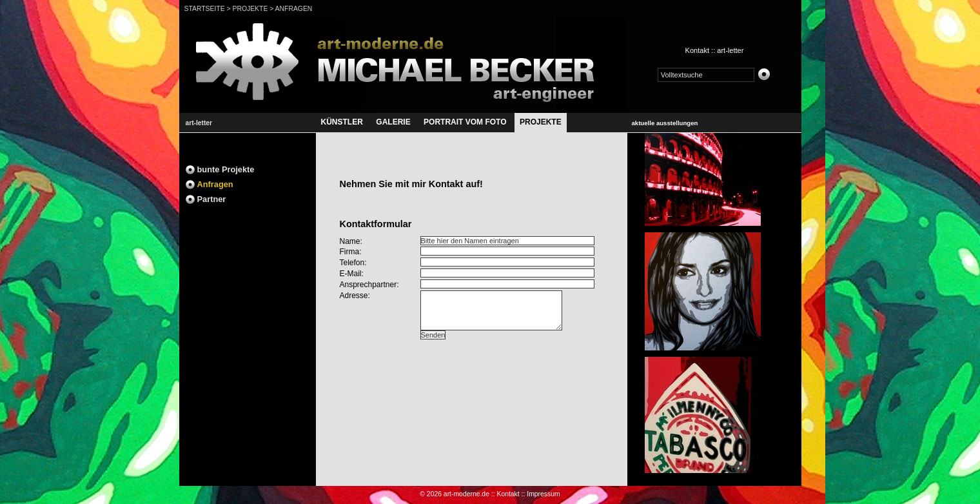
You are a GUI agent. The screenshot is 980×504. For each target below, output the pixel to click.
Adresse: (355, 296)
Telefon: (353, 263)
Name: (351, 241)
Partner (212, 199)
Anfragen (294, 9)
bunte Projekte (226, 169)
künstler (342, 122)
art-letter (730, 50)
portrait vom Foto (465, 122)
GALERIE (393, 122)
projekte (250, 9)
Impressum (543, 494)
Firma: (351, 252)
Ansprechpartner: (369, 285)
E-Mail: (352, 274)
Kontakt (697, 50)
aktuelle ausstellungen (665, 123)
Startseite (205, 9)
